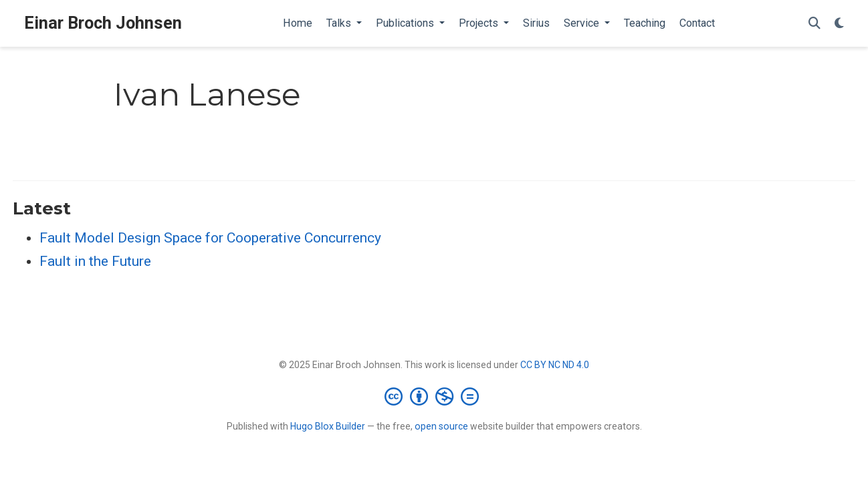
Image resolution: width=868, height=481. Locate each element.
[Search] (815, 24)
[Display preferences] (839, 24)
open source (441, 426)
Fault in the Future (95, 261)
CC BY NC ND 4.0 (555, 365)
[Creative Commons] (434, 396)
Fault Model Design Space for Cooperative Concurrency (210, 238)
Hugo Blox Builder (328, 426)
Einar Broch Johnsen (103, 23)
